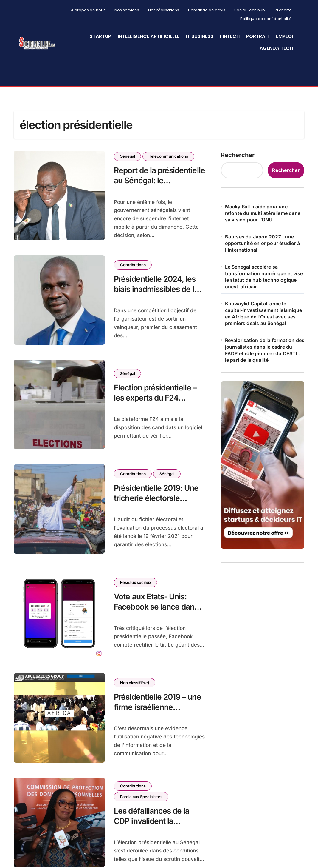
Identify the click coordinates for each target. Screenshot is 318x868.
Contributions (133, 261)
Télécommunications (169, 153)
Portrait (258, 36)
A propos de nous (88, 10)
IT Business (200, 36)
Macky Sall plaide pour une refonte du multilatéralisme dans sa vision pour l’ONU (263, 210)
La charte (283, 10)
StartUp (100, 36)
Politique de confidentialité (266, 19)
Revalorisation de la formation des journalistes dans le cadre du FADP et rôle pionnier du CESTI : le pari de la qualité (265, 347)
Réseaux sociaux (136, 578)
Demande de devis (207, 10)
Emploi (284, 36)
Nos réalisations (164, 10)
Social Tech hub (250, 10)
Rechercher (238, 151)
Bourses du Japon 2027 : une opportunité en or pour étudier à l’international (262, 240)
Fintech (230, 36)
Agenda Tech (276, 48)
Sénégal (128, 153)
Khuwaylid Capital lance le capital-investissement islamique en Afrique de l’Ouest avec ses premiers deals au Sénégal (263, 310)
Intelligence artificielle (149, 36)
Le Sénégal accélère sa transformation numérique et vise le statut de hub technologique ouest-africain (264, 273)
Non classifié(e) (135, 679)
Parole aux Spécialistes (141, 793)
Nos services (127, 10)
